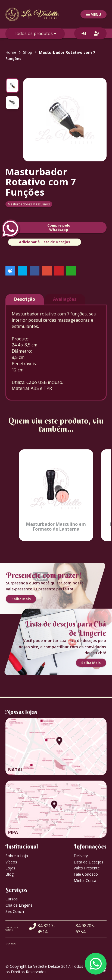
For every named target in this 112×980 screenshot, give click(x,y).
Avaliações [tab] (65, 299)
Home (11, 52)
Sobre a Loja (17, 856)
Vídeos (11, 862)
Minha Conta (85, 880)
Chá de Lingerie (19, 905)
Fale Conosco (86, 874)
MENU (94, 14)
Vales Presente (87, 868)
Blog (10, 874)
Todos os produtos (35, 33)
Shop (28, 52)
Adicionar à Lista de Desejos (45, 242)
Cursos (12, 899)
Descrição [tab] (25, 299)
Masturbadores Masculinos (29, 204)
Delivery (81, 856)
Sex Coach (15, 911)
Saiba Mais (21, 599)
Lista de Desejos (88, 862)
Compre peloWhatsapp (38, 228)
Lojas (10, 868)
